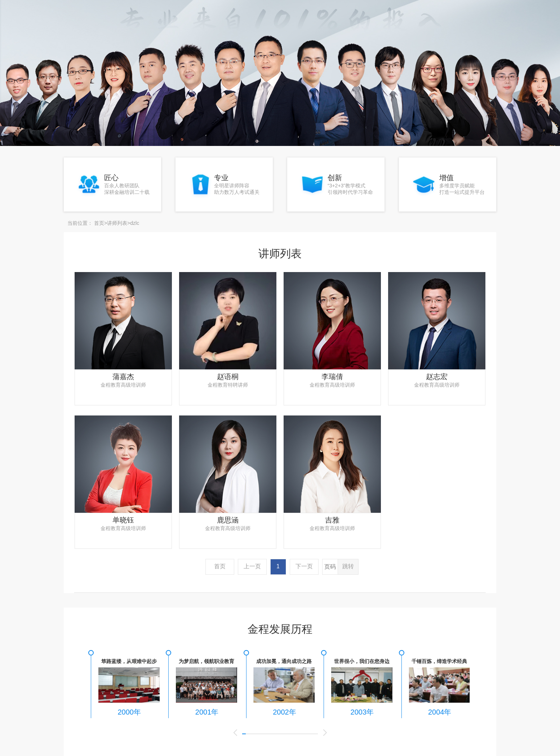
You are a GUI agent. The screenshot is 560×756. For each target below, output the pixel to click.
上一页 (252, 564)
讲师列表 (117, 221)
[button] (235, 731)
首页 (99, 221)
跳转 (348, 564)
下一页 (304, 564)
